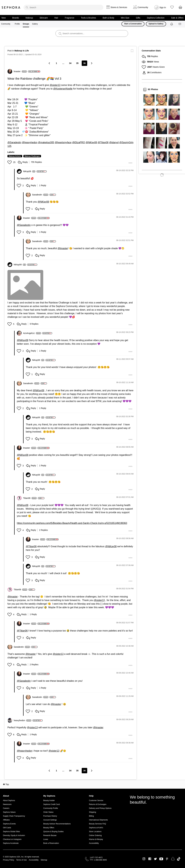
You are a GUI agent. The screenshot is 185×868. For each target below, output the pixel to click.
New (4, 18)
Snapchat (173, 859)
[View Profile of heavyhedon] (23, 720)
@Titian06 (103, 142)
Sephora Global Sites (11, 832)
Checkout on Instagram (12, 839)
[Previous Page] (50, 63)
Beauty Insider (49, 800)
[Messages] (180, 24)
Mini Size (125, 18)
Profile (17, 24)
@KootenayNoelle (63, 89)
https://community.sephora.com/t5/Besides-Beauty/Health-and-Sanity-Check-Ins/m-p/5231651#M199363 (72, 523)
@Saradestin (14, 142)
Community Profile (51, 808)
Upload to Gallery (156, 24)
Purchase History (50, 816)
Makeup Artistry (15, 156)
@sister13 (55, 85)
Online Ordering (95, 835)
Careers (6, 808)
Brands (16, 18)
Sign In (163, 7)
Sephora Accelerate (11, 843)
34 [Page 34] (70, 63)
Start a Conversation (133, 24)
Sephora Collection (156, 18)
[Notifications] (172, 24)
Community (6, 24)
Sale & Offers (177, 18)
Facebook (150, 859)
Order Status (48, 812)
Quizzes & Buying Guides (54, 832)
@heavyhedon (30, 142)
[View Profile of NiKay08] (29, 171)
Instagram (144, 859)
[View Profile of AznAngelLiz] (32, 333)
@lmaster (63, 248)
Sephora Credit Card (52, 804)
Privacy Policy (9, 860)
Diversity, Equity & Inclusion (14, 835)
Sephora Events (9, 824)
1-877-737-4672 (96, 858)
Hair (56, 18)
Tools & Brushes (88, 18)
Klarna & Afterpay (96, 839)
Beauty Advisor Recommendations (57, 824)
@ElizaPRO (79, 142)
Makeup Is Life (22, 51)
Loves (46, 839)
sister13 (34, 727)
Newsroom (7, 804)
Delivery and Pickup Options (100, 808)
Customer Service (96, 800)
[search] (63, 7)
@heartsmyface (63, 142)
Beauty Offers (49, 828)
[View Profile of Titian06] (30, 498)
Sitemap (44, 860)
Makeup (29, 18)
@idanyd (114, 142)
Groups (26, 24)
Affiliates (6, 820)
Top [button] (7, 784)
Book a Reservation (51, 843)
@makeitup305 (46, 142)
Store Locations (95, 832)
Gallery (35, 24)
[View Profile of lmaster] (20, 71)
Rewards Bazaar (50, 835)
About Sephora (9, 800)
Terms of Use (22, 860)
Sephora (11, 7)
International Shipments (98, 820)
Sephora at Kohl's (96, 828)
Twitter (155, 859)
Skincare (44, 18)
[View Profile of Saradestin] (40, 195)
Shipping (93, 812)
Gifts (138, 18)
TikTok (179, 859)
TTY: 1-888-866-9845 (98, 860)
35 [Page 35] (77, 63)
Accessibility (94, 843)
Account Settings (50, 820)
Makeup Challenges (32, 156)
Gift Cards (7, 828)
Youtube (161, 859)
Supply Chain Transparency (14, 816)
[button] (10, 162)
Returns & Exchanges (98, 804)
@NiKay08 (91, 142)
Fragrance (70, 18)
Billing (91, 816)
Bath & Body (108, 18)
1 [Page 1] (56, 63)
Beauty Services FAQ (97, 824)
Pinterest (167, 859)
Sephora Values (9, 812)
